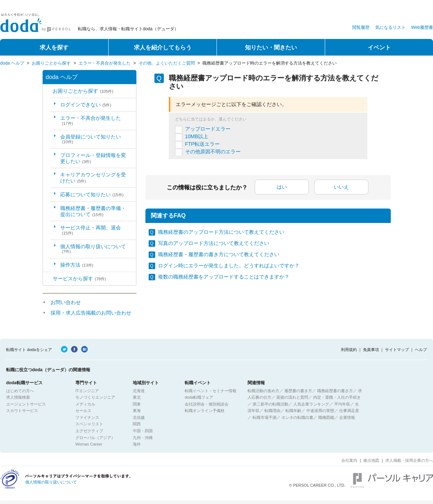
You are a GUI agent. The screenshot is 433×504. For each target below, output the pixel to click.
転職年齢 (293, 411)
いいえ (341, 187)
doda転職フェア (199, 397)
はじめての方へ (20, 391)
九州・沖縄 (143, 438)
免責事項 (371, 350)
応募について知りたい (92, 194)
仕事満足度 (349, 411)
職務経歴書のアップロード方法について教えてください (221, 232)
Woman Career (89, 444)
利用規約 (349, 350)
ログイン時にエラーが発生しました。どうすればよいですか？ (229, 266)
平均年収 (342, 404)
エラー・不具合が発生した (105, 63)
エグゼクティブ (89, 431)
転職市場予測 (264, 417)
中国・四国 (143, 431)
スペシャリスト (89, 424)
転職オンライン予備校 (205, 411)
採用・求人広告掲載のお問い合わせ (91, 313)
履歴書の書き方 (298, 391)
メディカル (85, 404)
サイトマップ (397, 350)
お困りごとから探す (51, 63)
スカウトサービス (22, 411)
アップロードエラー (208, 129)
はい (282, 187)
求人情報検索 (18, 397)
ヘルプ (421, 350)
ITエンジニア (87, 391)
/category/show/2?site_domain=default (48, 279)
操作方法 (77, 265)
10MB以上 (197, 136)
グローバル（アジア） (95, 438)
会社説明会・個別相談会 (207, 404)
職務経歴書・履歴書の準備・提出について (93, 211)
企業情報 (347, 417)
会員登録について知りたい (91, 139)
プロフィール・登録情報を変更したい (93, 158)
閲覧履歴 (361, 27)
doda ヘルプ (12, 63)
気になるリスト (390, 27)
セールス (83, 411)
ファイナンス (87, 417)
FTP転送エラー (202, 144)
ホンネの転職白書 (297, 417)
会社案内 (349, 460)
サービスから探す (79, 279)
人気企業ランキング (311, 404)
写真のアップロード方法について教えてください (214, 243)
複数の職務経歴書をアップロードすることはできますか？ (224, 277)
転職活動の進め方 (263, 391)
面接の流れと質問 (292, 397)
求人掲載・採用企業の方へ (409, 460)
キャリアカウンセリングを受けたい (93, 178)
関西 (137, 424)
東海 (137, 411)
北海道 (139, 391)
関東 (137, 404)
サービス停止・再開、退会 (91, 230)
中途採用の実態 (320, 411)
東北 (137, 397)
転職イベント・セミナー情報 (211, 391)
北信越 (139, 417)
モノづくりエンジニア (95, 397)
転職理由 (272, 411)
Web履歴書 (422, 27)
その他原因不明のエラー (213, 152)
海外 (137, 444)
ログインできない (86, 105)
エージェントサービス (26, 404)
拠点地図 (371, 460)
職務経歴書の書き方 (335, 391)
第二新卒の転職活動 (270, 404)
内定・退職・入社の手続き (337, 397)
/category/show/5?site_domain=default (48, 91)
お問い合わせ (66, 302)
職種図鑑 (326, 417)
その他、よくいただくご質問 (167, 63)
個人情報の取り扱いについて (93, 249)
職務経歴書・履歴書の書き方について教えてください (219, 254)
